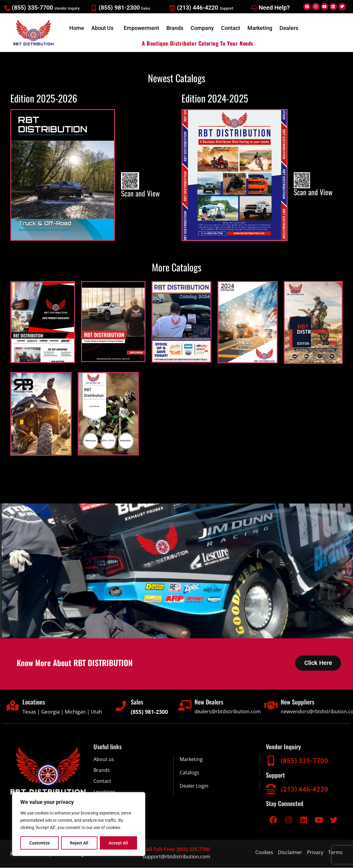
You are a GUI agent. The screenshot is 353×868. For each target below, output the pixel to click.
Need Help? (274, 8)
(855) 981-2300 (124, 8)
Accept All (119, 843)
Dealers (289, 28)
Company (202, 28)
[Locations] (13, 706)
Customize (40, 843)
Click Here (318, 663)
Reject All (79, 843)
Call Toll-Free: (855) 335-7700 (176, 850)
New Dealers (209, 702)
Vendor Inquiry (283, 747)
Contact (231, 28)
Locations (34, 702)
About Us (102, 28)
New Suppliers (297, 702)
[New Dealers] (185, 706)
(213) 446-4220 (205, 8)
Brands (175, 28)
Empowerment (141, 28)
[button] (104, 28)
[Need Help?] (254, 8)
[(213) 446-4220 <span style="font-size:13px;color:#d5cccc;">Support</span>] (172, 8)
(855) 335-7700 (46, 8)
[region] (79, 824)
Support (275, 775)
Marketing (260, 28)
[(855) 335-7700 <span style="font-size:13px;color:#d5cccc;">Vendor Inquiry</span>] (7, 8)
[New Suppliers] (271, 706)
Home (77, 28)
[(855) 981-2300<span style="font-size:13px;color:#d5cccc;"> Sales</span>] (94, 8)
